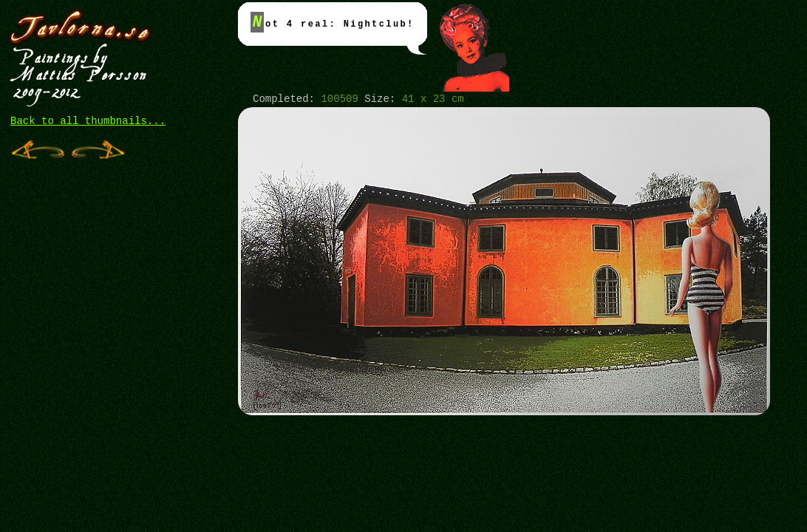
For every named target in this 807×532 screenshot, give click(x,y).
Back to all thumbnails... (88, 121)
